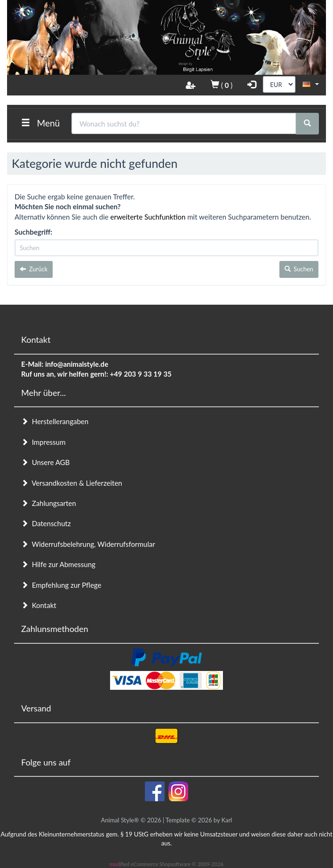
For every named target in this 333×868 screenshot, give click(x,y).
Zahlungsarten (49, 503)
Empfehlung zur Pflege (61, 585)
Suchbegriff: (33, 232)
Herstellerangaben (55, 421)
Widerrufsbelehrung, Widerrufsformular (88, 544)
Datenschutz (46, 523)
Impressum (43, 442)
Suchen (299, 269)
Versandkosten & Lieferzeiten (72, 483)
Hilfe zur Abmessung (58, 564)
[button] (311, 84)
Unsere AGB (45, 462)
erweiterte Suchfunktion (148, 217)
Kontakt (39, 605)
